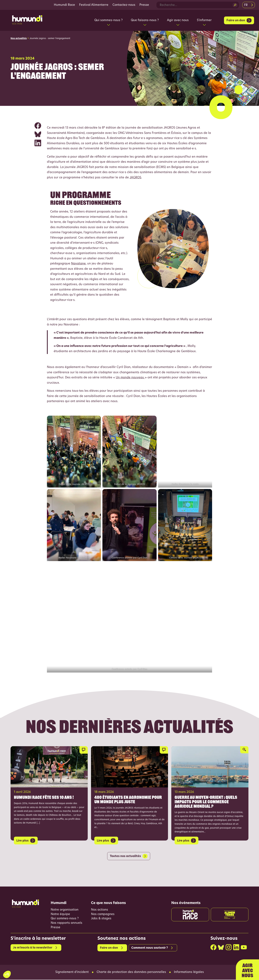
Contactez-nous (124, 5)
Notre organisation (65, 910)
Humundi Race (64, 5)
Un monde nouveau (130, 378)
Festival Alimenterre (94, 5)
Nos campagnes (103, 914)
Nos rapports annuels (66, 923)
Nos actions (100, 910)
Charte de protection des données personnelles (131, 973)
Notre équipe (60, 914)
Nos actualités (19, 38)
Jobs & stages (101, 919)
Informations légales (189, 973)
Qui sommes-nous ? (65, 919)
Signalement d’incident (72, 973)
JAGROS (135, 178)
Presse (144, 5)
